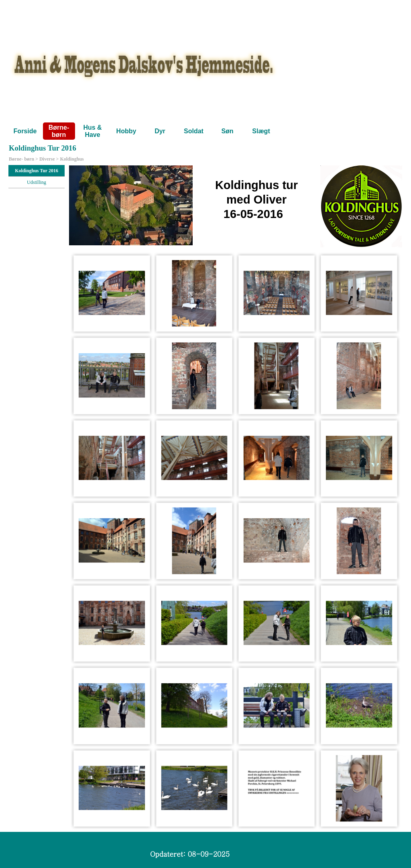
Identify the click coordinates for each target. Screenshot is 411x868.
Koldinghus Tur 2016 (37, 171)
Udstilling (37, 182)
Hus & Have (92, 131)
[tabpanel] (236, 206)
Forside (25, 131)
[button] (112, 293)
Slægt (261, 131)
